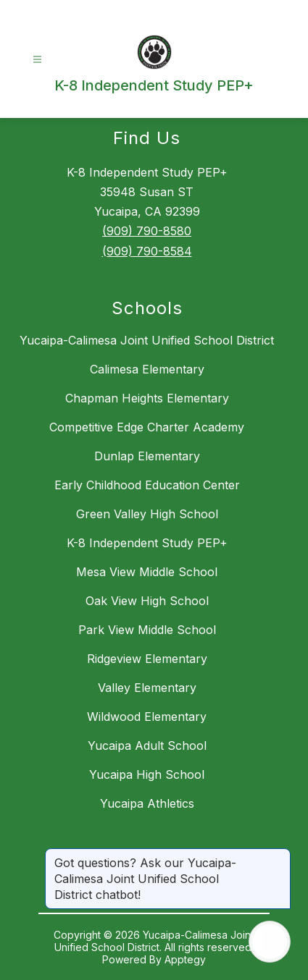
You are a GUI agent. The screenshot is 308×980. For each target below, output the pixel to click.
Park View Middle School (147, 630)
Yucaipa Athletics (147, 803)
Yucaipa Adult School (147, 745)
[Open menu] (37, 60)
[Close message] (279, 856)
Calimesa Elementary (147, 369)
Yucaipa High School (147, 774)
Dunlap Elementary (147, 456)
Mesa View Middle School (147, 572)
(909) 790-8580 (147, 231)
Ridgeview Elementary (147, 659)
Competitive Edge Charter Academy (147, 427)
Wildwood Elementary (147, 717)
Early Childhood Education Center (147, 485)
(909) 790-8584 (147, 251)
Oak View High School (147, 601)
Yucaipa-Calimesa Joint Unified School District (147, 340)
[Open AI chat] (270, 942)
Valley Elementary (147, 688)
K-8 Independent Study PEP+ (147, 543)
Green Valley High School (147, 514)
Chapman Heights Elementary (147, 398)
